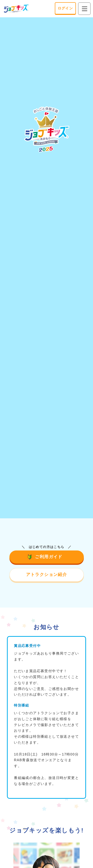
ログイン (65, 8)
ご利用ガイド (46, 557)
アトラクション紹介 (47, 575)
